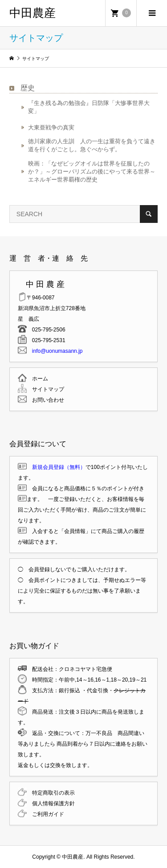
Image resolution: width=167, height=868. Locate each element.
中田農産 (33, 13)
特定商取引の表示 (51, 793)
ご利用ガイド (45, 814)
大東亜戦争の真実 (51, 127)
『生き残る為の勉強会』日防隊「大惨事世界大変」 (89, 107)
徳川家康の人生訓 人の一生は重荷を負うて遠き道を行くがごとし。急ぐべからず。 (92, 145)
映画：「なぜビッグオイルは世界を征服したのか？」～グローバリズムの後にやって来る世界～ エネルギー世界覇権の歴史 (93, 172)
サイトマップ (45, 389)
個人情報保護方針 (51, 803)
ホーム (37, 379)
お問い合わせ (45, 400)
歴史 (28, 88)
